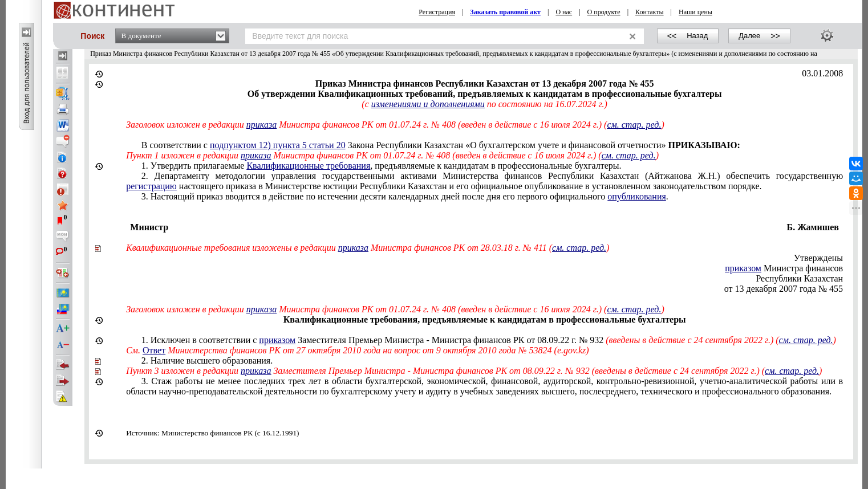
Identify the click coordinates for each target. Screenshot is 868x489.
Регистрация (437, 12)
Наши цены (695, 12)
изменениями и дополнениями (428, 104)
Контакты (650, 12)
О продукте (604, 12)
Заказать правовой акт (505, 12)
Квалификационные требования (308, 166)
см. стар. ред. (634, 125)
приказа (261, 125)
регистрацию (151, 186)
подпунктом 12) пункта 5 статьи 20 (278, 145)
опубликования (637, 196)
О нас (564, 12)
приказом (743, 268)
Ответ (154, 350)
